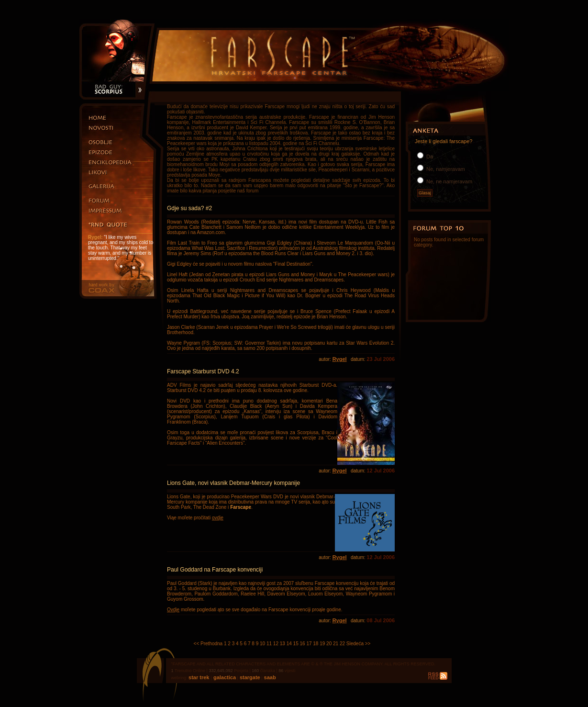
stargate (249, 677)
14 (289, 644)
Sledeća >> (359, 644)
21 (336, 644)
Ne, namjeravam (445, 169)
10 (262, 644)
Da (429, 157)
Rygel (340, 359)
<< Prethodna (208, 644)
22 (342, 644)
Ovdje (173, 610)
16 (302, 644)
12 (276, 644)
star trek (200, 677)
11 (269, 644)
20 (329, 644)
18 (316, 644)
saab (269, 677)
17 (309, 644)
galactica (224, 677)
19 (322, 644)
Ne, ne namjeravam (449, 181)
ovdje (218, 518)
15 (296, 644)
